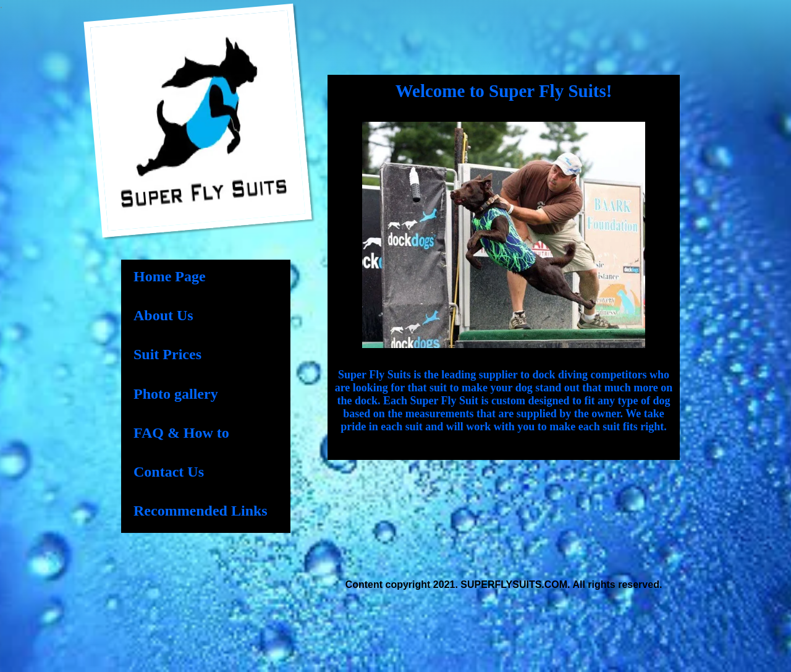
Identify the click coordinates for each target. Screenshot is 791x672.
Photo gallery (176, 394)
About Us (163, 315)
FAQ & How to (181, 433)
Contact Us (169, 472)
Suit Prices (167, 354)
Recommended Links (201, 511)
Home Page (170, 276)
